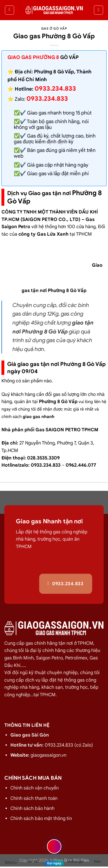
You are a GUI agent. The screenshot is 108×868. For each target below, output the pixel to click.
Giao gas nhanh (44, 113)
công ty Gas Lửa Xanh (43, 234)
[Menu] (10, 10)
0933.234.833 (47, 99)
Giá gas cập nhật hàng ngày (58, 165)
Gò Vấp (69, 57)
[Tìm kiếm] (98, 10)
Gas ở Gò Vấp (54, 28)
